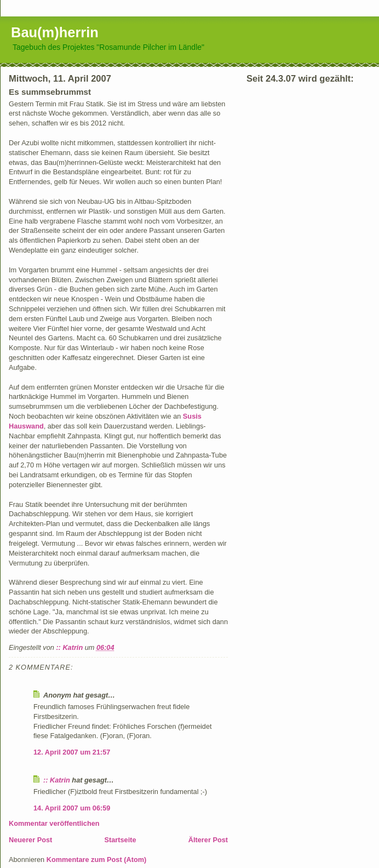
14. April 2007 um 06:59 (72, 808)
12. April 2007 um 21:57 (72, 752)
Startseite (120, 840)
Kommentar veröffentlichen (54, 823)
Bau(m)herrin (55, 32)
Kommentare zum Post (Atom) (97, 860)
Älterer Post (208, 840)
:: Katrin (57, 780)
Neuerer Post (30, 840)
